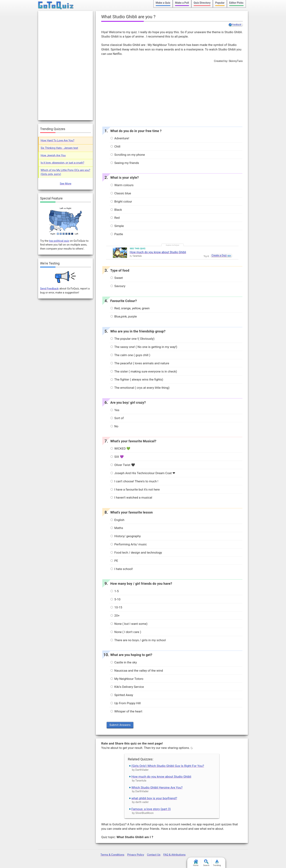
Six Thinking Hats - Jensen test (59, 148)
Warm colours (122, 185)
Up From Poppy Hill (126, 703)
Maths (117, 528)
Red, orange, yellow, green (130, 308)
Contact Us (154, 855)
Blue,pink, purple (124, 316)
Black (116, 210)
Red (115, 218)
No (114, 426)
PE (114, 561)
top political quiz (59, 241)
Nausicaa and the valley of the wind (137, 671)
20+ (115, 616)
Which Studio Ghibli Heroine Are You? (157, 787)
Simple (117, 226)
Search (206, 863)
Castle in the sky (124, 662)
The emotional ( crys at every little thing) (140, 388)
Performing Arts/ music (129, 544)
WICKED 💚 (120, 448)
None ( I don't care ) (126, 632)
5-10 (116, 599)
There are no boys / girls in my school (138, 640)
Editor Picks (236, 3)
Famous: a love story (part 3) (151, 809)
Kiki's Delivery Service (127, 687)
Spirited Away (122, 695)
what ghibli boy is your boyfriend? (154, 798)
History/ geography (126, 536)
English (117, 520)
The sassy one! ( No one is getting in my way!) (144, 347)
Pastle (117, 234)
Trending (217, 863)
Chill (115, 146)
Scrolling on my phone (128, 155)
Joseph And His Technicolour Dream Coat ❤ (143, 473)
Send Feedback (49, 289)
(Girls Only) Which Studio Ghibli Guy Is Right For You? (168, 766)
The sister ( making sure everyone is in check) (144, 371)
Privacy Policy (136, 855)
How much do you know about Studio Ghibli (158, 252)
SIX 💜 (117, 457)
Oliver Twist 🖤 (123, 465)
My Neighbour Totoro (127, 679)
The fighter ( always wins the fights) (137, 379)
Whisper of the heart (126, 711)
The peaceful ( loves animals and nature (140, 363)
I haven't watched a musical (131, 497)
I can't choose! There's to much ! (134, 481)
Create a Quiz (219, 255)
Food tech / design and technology (136, 552)
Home (196, 863)
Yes (115, 410)
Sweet (117, 278)
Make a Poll (182, 3)
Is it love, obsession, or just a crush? (62, 163)
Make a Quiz (163, 3)
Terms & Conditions (112, 855)
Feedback (237, 25)
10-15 (116, 607)
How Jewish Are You (53, 155)
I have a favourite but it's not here (135, 489)
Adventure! (120, 138)
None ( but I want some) (129, 624)
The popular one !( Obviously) (133, 339)
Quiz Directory (202, 3)
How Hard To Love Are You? (58, 140)
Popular (220, 3)
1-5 (115, 591)
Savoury (118, 286)
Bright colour (121, 201)
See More (66, 184)
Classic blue (121, 193)
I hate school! (122, 569)
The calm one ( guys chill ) (130, 355)
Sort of (117, 418)
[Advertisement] (172, 94)
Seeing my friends (125, 163)
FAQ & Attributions (174, 855)
